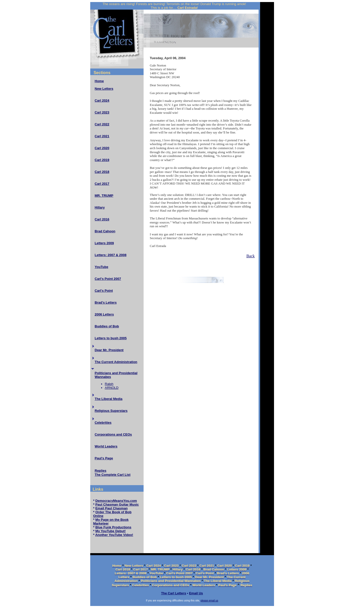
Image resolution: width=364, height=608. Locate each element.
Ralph (109, 384)
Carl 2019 (102, 160)
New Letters (104, 89)
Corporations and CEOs (113, 434)
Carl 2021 (102, 136)
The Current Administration (116, 362)
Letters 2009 (104, 243)
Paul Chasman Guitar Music (117, 504)
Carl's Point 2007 (108, 279)
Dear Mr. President (109, 350)
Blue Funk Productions (113, 527)
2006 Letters (104, 314)
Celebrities (103, 423)
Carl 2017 (102, 184)
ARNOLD (112, 388)
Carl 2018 (102, 172)
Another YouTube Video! (114, 535)
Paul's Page (104, 458)
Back (251, 256)
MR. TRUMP (104, 196)
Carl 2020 (102, 148)
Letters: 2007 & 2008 (111, 255)
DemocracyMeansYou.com (116, 501)
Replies (101, 471)
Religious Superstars (111, 411)
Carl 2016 (102, 219)
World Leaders (106, 446)
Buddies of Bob (107, 326)
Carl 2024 (102, 100)
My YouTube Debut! (110, 531)
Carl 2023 (102, 112)
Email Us (196, 593)
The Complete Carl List (113, 475)
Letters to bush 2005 (111, 338)
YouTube (102, 267)
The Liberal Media (109, 399)
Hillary (100, 207)
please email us (209, 601)
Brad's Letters (106, 302)
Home (99, 81)
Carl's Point (104, 291)
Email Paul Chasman (111, 508)
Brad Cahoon (105, 231)
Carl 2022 (102, 124)
